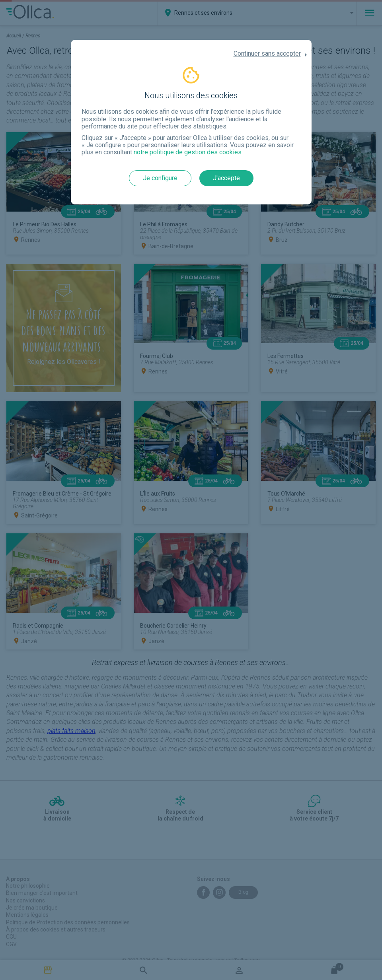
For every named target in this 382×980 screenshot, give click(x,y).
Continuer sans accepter (267, 54)
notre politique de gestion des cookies (188, 152)
